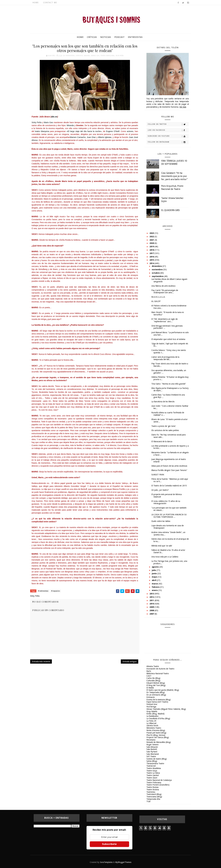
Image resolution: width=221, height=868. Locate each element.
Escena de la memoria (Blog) (159, 700)
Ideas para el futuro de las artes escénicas (169, 466)
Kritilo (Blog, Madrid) (155, 714)
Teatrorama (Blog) (154, 797)
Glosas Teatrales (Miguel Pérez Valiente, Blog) (166, 709)
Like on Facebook (168, 130)
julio (154, 570)
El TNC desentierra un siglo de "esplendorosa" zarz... (164, 320)
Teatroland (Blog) (154, 794)
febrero (156, 587)
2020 (152, 243)
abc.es (54, 117)
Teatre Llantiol (153, 775)
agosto (156, 567)
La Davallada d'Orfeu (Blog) (158, 718)
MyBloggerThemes (123, 862)
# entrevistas (43, 591)
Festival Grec (152, 704)
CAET (149, 676)
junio (155, 573)
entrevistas (70, 56)
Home (36, 3)
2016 (152, 257)
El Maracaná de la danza (162, 441)
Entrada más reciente (41, 662)
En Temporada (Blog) (156, 692)
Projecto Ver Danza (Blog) (158, 737)
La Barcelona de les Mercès (163, 402)
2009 (152, 607)
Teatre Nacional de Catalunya (159, 780)
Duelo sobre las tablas (161, 521)
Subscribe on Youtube (168, 136)
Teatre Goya (152, 771)
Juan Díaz (91, 137)
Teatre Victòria (153, 790)
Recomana (151, 740)
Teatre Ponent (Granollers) (158, 785)
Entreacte (151, 697)
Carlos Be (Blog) (153, 678)
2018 (152, 250)
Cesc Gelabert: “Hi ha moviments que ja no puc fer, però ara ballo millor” (174, 176)
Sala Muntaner (153, 754)
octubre (156, 273)
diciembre (157, 266)
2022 (152, 237)
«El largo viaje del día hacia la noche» (84, 131)
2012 (152, 597)
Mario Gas (95, 56)
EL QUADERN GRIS (170, 210)
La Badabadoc (153, 716)
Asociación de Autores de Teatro (160, 669)
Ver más (183, 107)
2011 (152, 600)
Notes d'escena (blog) (156, 730)
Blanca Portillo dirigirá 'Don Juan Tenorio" (169, 470)
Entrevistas (135, 37)
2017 (152, 253)
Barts (149, 671)
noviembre (158, 270)
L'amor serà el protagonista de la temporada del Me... (165, 358)
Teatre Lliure (152, 778)
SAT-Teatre (151, 756)
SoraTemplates (106, 862)
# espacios (56, 591)
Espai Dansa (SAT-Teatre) (157, 702)
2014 (152, 263)
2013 (152, 594)
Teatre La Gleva (153, 773)
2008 (152, 610)
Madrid (87, 56)
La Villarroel (151, 723)
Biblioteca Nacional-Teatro (158, 673)
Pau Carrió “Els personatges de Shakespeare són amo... (165, 291)
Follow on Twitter (168, 124)
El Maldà (150, 688)
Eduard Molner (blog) (156, 683)
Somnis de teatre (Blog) (157, 759)
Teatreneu (151, 792)
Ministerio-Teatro (154, 728)
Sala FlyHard (152, 752)
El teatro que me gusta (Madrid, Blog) (163, 690)
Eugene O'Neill (113, 131)
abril (154, 580)
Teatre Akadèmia (154, 768)
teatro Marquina (43, 131)
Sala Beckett (152, 749)
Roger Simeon (153, 745)
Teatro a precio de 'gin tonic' (164, 426)
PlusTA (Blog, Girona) (156, 735)
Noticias (106, 37)
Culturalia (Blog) (153, 681)
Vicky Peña (120, 56)
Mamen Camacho (78, 137)
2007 (152, 614)
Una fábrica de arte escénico (163, 286)
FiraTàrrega (151, 707)
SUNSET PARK (158, 475)
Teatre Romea (152, 787)
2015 (152, 260)
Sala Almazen (152, 747)
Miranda (70, 125)
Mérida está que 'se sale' (162, 546)
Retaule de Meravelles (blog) (159, 742)
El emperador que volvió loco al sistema (168, 339)
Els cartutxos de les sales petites (165, 430)
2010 (152, 604)
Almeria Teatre (153, 666)
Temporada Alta (153, 799)
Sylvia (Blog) (152, 761)
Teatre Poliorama (154, 783)
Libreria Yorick (152, 726)
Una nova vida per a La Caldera (165, 557)
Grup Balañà (152, 711)
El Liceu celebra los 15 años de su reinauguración (166, 502)
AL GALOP (156, 301)
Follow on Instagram (168, 142)
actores (130, 131)
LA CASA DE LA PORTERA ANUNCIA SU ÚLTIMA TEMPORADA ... (169, 516)
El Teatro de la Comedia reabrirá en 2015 (169, 486)
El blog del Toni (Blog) (156, 685)
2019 (152, 247)
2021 (152, 240)
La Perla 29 (151, 721)
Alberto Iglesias (105, 137)
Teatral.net (151, 766)
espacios (79, 56)
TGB (148, 801)
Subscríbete (109, 844)
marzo (155, 584)
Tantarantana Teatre (155, 763)
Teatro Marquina (107, 56)
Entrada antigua (130, 662)
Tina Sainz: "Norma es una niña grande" (169, 384)
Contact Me (50, 3)
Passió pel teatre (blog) (156, 733)
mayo (155, 577)
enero (155, 590)
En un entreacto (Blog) (156, 695)
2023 (152, 233)
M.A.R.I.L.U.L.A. (158, 297)
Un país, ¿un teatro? (160, 490)
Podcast (120, 37)
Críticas (92, 37)
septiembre (158, 276)
